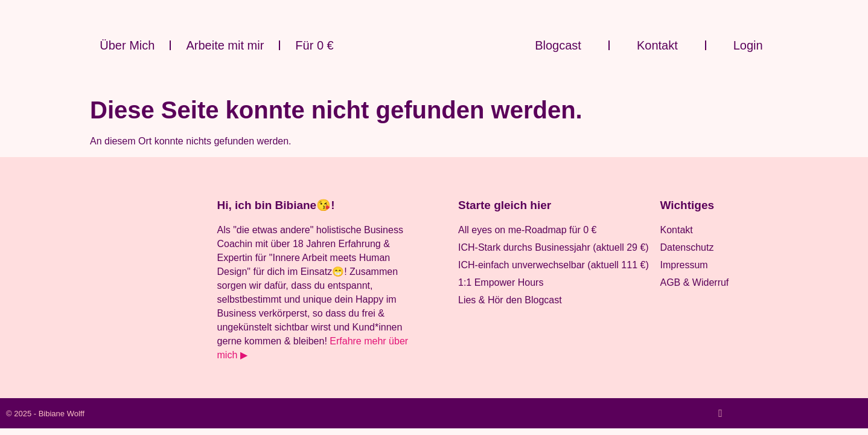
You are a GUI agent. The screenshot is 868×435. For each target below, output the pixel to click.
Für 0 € (314, 45)
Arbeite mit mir (225, 45)
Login (748, 45)
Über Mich (127, 45)
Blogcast (558, 45)
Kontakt (657, 45)
